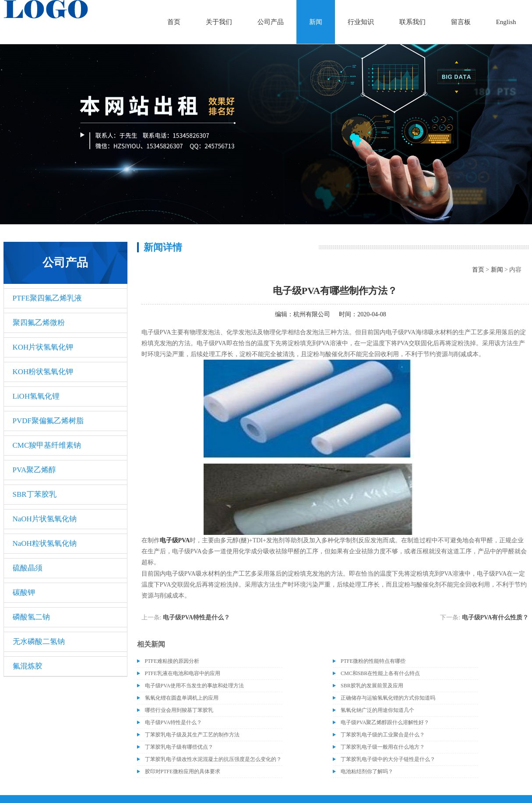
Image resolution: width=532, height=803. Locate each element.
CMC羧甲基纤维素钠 (47, 445)
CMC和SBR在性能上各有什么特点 (380, 673)
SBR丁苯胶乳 (35, 494)
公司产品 (271, 22)
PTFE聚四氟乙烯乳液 (48, 298)
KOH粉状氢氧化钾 (43, 372)
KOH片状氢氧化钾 (43, 347)
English (506, 22)
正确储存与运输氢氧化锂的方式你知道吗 (388, 698)
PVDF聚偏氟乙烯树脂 (48, 421)
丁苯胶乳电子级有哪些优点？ (179, 747)
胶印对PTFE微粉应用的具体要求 (183, 771)
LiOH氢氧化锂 (36, 396)
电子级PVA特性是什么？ (196, 617)
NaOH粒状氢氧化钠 (45, 543)
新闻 (316, 22)
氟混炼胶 (28, 666)
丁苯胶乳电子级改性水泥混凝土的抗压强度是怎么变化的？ (213, 759)
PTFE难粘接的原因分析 (172, 661)
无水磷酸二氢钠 (39, 642)
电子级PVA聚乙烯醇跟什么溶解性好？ (385, 722)
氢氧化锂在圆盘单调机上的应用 (182, 698)
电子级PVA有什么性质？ (495, 617)
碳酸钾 (24, 593)
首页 (174, 22)
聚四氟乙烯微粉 (39, 323)
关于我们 (219, 22)
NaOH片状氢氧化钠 (45, 519)
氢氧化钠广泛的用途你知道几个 (377, 710)
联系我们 (412, 22)
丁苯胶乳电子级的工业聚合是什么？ (383, 735)
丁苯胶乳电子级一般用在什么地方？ (383, 747)
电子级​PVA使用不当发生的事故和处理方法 (194, 686)
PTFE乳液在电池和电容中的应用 (183, 673)
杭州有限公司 (312, 314)
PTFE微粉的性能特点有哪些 (373, 661)
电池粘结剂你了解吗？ (367, 771)
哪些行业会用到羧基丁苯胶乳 (179, 710)
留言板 (461, 22)
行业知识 (361, 22)
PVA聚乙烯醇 (35, 470)
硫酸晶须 (28, 568)
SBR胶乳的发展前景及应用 (372, 686)
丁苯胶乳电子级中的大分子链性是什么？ (388, 759)
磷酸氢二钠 (31, 617)
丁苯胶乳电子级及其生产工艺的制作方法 (192, 735)
